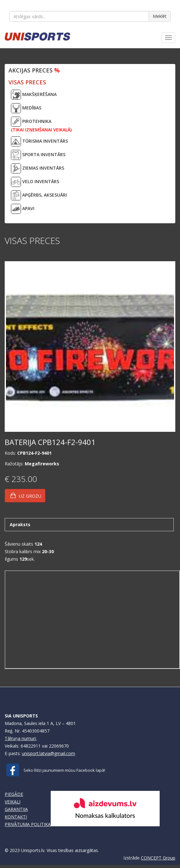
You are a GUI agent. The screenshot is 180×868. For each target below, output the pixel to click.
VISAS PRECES (27, 82)
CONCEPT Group (158, 858)
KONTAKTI (16, 817)
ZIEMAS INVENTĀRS (38, 168)
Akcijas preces (34, 70)
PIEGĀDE (14, 794)
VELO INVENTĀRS (35, 182)
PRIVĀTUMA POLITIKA (28, 824)
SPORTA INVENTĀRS (38, 155)
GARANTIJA (16, 809)
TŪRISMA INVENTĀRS (39, 141)
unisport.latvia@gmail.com (49, 753)
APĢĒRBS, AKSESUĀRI (39, 195)
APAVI (23, 209)
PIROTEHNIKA (41, 125)
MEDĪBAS (26, 108)
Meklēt (160, 16)
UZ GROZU (26, 495)
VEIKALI (13, 802)
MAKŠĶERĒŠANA (34, 95)
